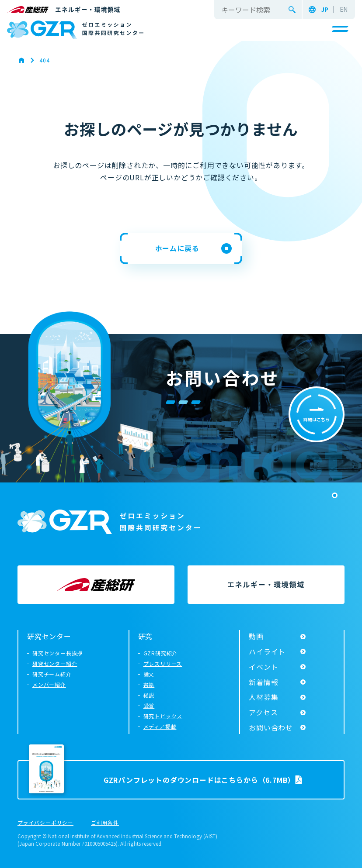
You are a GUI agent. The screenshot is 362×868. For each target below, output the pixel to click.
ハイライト (267, 651)
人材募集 (263, 697)
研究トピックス (163, 716)
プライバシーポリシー (45, 823)
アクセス (263, 712)
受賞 (149, 705)
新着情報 (263, 682)
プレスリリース (163, 663)
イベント (263, 667)
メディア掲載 (160, 726)
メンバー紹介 (49, 684)
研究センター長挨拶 (57, 653)
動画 (256, 636)
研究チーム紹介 (52, 674)
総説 (149, 695)
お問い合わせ (271, 727)
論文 (149, 674)
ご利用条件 (105, 823)
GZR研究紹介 (161, 653)
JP (325, 10)
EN (344, 10)
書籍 (149, 684)
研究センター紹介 (55, 663)
